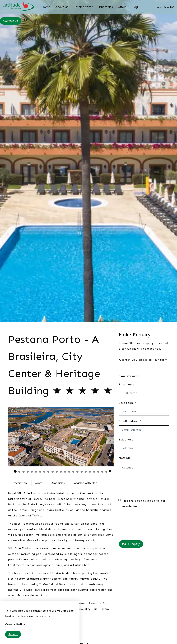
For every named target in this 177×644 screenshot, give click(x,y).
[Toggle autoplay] (110, 471)
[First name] (144, 393)
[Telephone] (144, 448)
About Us (62, 7)
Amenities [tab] (58, 483)
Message (125, 458)
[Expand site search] (26, 21)
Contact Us (11, 21)
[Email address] (144, 430)
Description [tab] (19, 483)
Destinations (82, 7)
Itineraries (105, 7)
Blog (135, 7)
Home (46, 7)
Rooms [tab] (39, 483)
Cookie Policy (15, 624)
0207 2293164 (165, 7)
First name (128, 384)
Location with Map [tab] (85, 483)
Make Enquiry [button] (131, 544)
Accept (13, 634)
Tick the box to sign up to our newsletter (142, 503)
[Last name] (144, 411)
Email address (130, 421)
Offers (122, 7)
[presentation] (133, 524)
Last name (127, 403)
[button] (61, 437)
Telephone (126, 440)
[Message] (144, 479)
